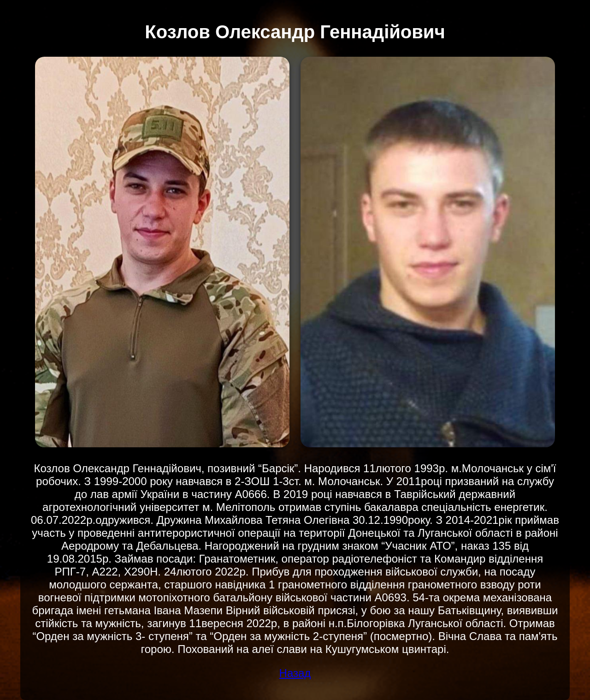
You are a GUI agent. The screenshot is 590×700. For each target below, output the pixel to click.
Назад (295, 673)
